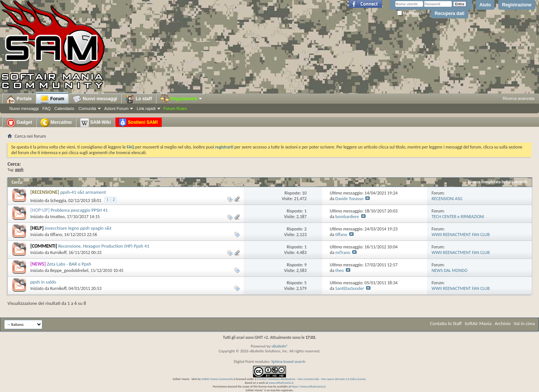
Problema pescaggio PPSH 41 (79, 210)
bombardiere (347, 217)
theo (340, 270)
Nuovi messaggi (24, 108)
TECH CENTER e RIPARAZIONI (458, 217)
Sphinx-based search (288, 362)
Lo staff (139, 99)
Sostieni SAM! (138, 123)
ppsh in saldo (43, 282)
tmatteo (57, 217)
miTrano (343, 252)
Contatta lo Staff (446, 323)
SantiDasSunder (350, 288)
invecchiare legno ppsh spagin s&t (78, 228)
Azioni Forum (117, 108)
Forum (52, 99)
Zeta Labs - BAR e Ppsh (69, 264)
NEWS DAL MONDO (450, 270)
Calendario (64, 108)
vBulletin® (280, 346)
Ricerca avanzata (519, 98)
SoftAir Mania (478, 323)
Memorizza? (410, 13)
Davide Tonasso (349, 199)
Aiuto (485, 5)
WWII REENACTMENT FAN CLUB (461, 235)
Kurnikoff (58, 252)
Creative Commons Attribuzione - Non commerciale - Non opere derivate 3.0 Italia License (311, 379)
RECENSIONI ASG (447, 199)
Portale (19, 99)
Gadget (19, 123)
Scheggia (58, 200)
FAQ (46, 108)
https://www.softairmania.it (309, 386)
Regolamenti (182, 99)
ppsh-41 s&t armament (83, 192)
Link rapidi (146, 108)
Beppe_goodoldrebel (69, 270)
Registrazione (517, 5)
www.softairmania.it (281, 383)
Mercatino (56, 123)
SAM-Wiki (96, 123)
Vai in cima (524, 323)
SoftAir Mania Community (217, 379)
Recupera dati (449, 13)
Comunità (87, 108)
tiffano (56, 235)
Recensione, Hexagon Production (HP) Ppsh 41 (104, 246)
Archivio (503, 323)
